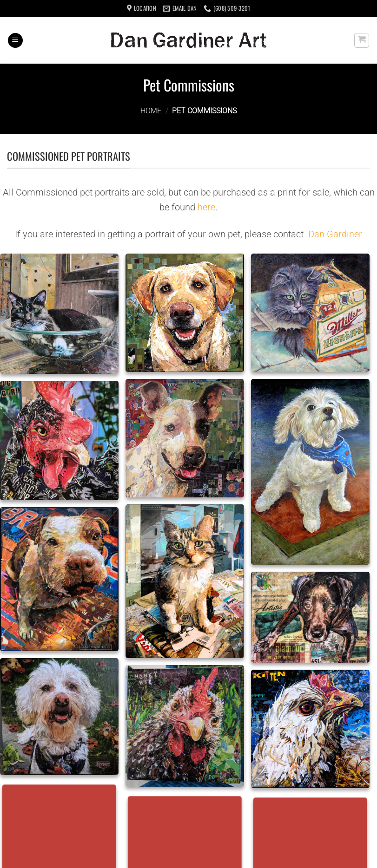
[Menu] (15, 41)
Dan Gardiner (335, 234)
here (206, 207)
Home (151, 111)
